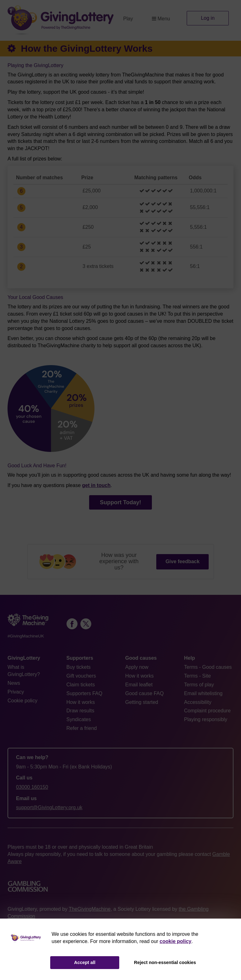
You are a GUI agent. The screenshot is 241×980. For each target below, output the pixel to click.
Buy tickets (79, 667)
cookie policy (176, 941)
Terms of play (199, 685)
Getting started (142, 702)
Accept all (85, 962)
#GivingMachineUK (26, 636)
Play (128, 19)
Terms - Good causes (208, 667)
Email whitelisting (204, 693)
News (14, 683)
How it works (81, 702)
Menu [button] (161, 19)
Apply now (137, 667)
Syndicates (79, 719)
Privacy (16, 692)
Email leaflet (139, 685)
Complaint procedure (208, 711)
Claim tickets (81, 685)
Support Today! (120, 502)
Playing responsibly (206, 719)
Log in (208, 18)
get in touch (96, 485)
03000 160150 (32, 787)
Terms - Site (198, 676)
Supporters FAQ (85, 693)
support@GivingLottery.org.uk (49, 807)
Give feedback (182, 561)
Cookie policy (22, 701)
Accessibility (198, 702)
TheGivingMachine (90, 909)
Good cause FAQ (145, 693)
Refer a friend (82, 728)
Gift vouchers (81, 676)
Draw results (80, 711)
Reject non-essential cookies (165, 962)
